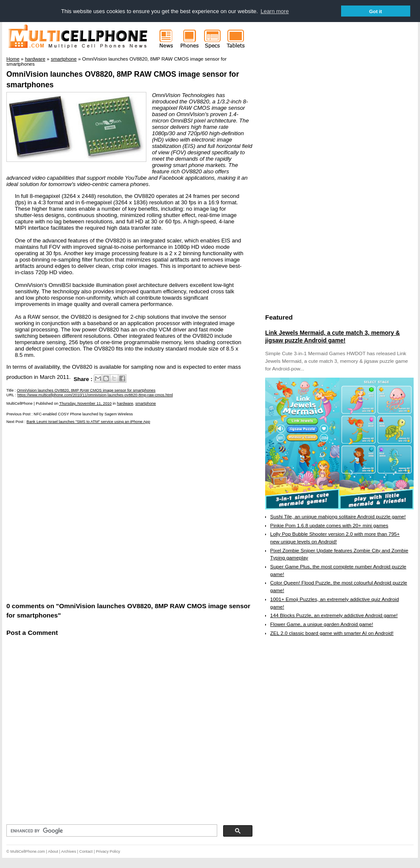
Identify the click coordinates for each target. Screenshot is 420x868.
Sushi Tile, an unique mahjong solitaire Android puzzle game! (338, 517)
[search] (111, 831)
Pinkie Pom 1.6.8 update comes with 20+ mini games (329, 526)
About (53, 851)
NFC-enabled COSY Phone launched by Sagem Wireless (83, 414)
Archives (69, 851)
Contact (86, 851)
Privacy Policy (108, 851)
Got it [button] (376, 11)
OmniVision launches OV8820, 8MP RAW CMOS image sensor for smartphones (86, 390)
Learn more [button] (274, 11)
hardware (125, 403)
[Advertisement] (80, 513)
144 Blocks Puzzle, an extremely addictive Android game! (334, 615)
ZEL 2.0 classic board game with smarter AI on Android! (332, 633)
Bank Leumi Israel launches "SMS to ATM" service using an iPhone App (88, 422)
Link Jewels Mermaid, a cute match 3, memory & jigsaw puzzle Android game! (332, 337)
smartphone (146, 403)
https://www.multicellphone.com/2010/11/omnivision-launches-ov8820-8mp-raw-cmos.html (95, 395)
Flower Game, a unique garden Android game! (322, 624)
